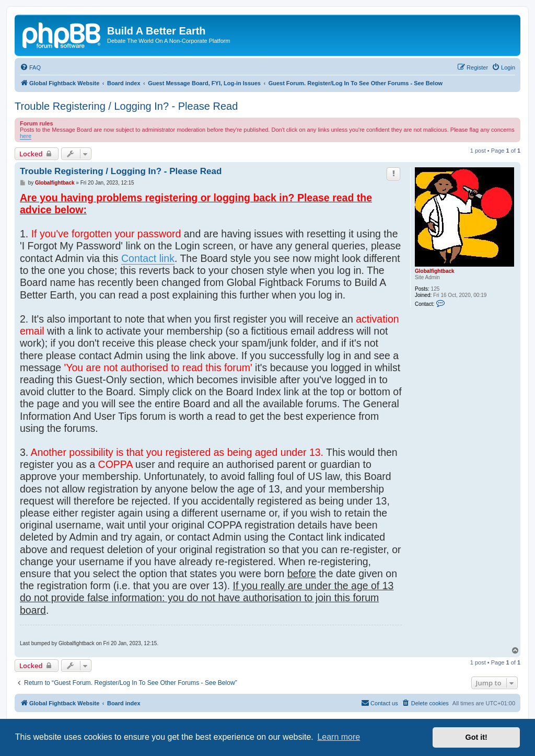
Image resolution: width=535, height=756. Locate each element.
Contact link (148, 258)
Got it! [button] (476, 737)
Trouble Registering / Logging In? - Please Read (126, 106)
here (26, 136)
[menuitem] (30, 67)
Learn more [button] (339, 737)
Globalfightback (435, 271)
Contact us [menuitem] (380, 703)
